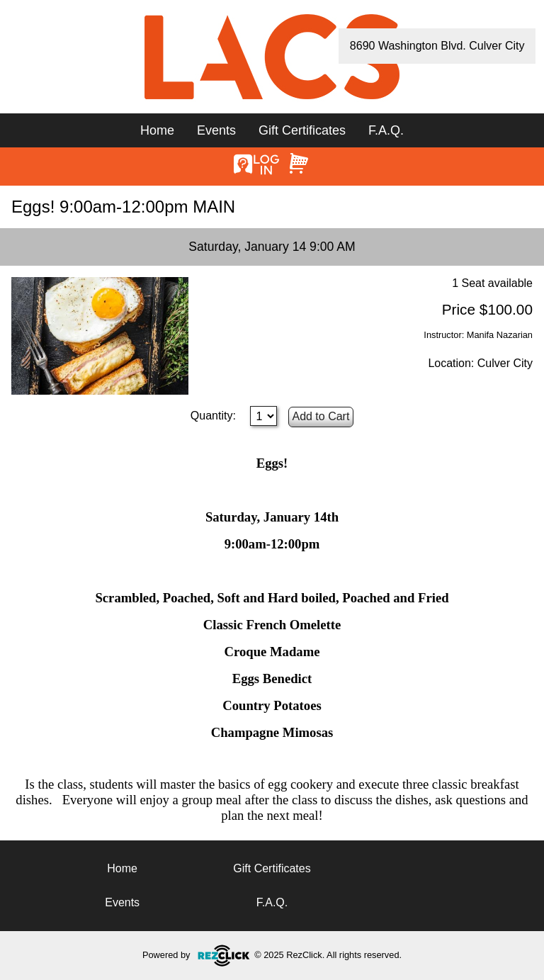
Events (216, 130)
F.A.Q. (386, 130)
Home (157, 130)
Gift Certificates (302, 130)
